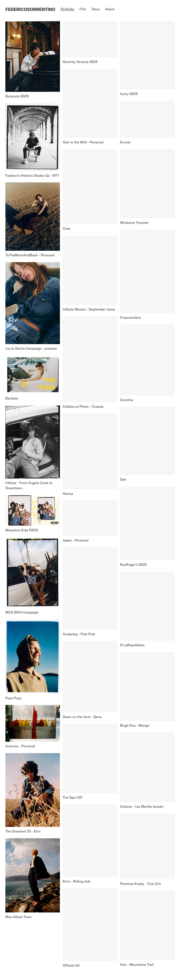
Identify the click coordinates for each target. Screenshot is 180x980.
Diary (96, 9)
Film (83, 9)
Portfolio (67, 9)
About (110, 9)
